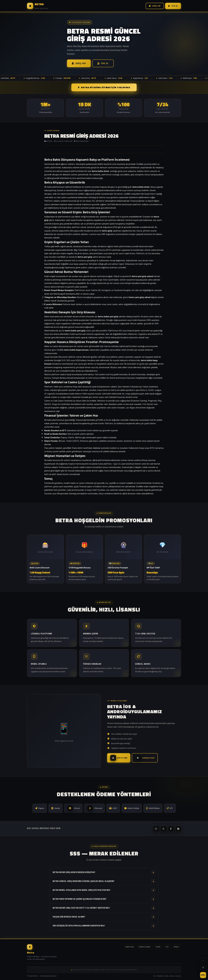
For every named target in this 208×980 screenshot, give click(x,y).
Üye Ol (173, 6)
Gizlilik (158, 947)
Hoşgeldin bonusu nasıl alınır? (104, 917)
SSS (167, 947)
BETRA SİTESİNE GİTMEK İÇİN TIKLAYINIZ (104, 87)
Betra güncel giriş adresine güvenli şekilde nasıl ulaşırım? (104, 881)
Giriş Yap (155, 6)
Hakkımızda (130, 947)
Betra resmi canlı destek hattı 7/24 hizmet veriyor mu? (104, 908)
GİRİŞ (203, 975)
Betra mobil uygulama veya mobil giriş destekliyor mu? (104, 890)
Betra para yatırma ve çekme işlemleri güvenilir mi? (104, 899)
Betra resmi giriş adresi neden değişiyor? (104, 872)
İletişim (176, 947)
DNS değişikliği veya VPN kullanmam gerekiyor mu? (104, 926)
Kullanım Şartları (145, 947)
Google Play (145, 758)
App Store (119, 758)
